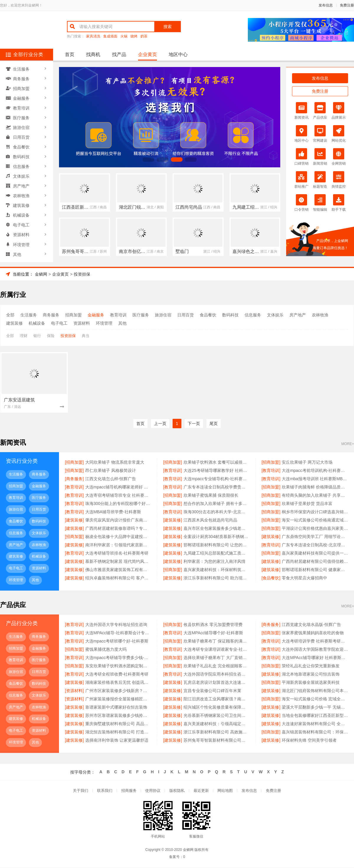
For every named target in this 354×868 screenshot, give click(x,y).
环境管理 (22, 239)
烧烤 (134, 36)
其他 (17, 248)
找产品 (119, 54)
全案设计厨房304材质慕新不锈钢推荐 (217, 537)
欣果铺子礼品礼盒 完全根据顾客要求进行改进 (217, 666)
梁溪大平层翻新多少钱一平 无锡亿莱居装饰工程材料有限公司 (315, 707)
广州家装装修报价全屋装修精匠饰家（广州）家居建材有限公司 (118, 699)
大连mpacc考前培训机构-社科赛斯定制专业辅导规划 (315, 471)
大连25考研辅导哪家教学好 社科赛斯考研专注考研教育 (217, 471)
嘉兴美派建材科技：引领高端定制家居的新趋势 (217, 724)
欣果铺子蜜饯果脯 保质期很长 (211, 496)
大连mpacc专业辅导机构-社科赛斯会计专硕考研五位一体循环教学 (217, 479)
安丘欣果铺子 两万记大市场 (307, 462)
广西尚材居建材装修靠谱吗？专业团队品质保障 (118, 529)
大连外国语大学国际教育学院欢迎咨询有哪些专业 (315, 650)
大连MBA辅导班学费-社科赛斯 (113, 512)
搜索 (168, 27)
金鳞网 (41, 274)
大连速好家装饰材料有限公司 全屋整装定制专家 (315, 724)
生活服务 (22, 69)
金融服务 (22, 97)
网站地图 (225, 791)
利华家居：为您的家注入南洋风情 (214, 562)
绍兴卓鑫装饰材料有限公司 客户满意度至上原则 (118, 578)
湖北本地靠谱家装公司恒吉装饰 (311, 674)
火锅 (124, 36)
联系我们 (104, 791)
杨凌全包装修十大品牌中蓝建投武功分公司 (118, 537)
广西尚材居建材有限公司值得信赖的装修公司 (315, 562)
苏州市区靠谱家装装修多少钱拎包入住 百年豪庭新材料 (118, 716)
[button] (148, 160)
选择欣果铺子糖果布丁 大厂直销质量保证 (217, 658)
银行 (37, 336)
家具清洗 (93, 36)
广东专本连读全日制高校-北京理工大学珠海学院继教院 (315, 545)
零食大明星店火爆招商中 (304, 578)
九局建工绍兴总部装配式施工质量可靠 (217, 553)
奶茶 (144, 36)
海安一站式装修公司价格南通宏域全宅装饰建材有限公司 (315, 520)
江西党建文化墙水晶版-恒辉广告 (311, 625)
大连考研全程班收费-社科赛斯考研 (117, 674)
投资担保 (82, 274)
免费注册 (347, 5)
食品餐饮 (22, 144)
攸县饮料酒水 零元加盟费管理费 (213, 625)
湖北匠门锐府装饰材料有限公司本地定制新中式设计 (315, 691)
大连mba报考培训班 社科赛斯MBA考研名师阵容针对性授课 (315, 479)
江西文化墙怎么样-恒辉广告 (111, 479)
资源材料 (22, 229)
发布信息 (326, 5)
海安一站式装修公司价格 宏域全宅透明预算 (315, 699)
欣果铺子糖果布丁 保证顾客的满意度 (217, 641)
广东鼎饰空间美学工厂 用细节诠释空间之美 (315, 537)
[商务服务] (74, 479)
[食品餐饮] (271, 578)
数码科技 (22, 154)
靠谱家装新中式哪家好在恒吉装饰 (116, 707)
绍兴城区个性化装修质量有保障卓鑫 (217, 707)
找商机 (93, 54)
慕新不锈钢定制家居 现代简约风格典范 (118, 562)
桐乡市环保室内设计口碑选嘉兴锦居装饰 (315, 512)
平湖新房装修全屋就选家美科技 (311, 683)
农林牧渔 (22, 192)
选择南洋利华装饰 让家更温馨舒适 (117, 741)
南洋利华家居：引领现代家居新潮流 (118, 545)
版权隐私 (177, 791)
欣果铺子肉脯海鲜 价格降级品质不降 (315, 487)
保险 (51, 336)
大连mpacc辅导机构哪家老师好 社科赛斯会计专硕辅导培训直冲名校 (118, 487)
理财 (24, 336)
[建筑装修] (74, 520)
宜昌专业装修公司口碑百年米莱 (212, 691)
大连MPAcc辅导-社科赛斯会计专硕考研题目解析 (118, 633)
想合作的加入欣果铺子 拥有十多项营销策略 (217, 504)
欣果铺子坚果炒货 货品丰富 (307, 504)
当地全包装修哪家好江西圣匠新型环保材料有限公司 (315, 716)
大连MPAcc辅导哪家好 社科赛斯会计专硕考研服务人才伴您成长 (315, 658)
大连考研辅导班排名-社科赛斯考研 (117, 553)
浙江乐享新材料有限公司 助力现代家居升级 (217, 578)
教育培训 (22, 107)
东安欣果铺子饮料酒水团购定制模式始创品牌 (118, 666)
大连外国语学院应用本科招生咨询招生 (217, 674)
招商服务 (129, 791)
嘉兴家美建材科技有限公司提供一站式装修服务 (315, 553)
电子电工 (22, 220)
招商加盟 (22, 88)
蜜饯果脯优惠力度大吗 (106, 650)
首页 (70, 54)
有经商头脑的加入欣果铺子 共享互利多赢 (315, 496)
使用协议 (153, 791)
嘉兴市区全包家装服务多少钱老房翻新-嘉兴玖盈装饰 (217, 529)
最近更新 (201, 791)
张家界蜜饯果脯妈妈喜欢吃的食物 (313, 633)
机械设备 (22, 210)
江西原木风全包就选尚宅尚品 (210, 520)
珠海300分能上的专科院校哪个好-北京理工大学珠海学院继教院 (118, 504)
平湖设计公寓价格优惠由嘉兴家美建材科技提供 (315, 529)
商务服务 (22, 78)
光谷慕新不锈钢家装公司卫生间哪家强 (217, 716)
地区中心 (178, 54)
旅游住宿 (22, 125)
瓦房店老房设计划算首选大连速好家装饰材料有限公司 (217, 683)
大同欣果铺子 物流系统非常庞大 (115, 462)
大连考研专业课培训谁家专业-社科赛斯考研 (217, 650)
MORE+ (348, 444)
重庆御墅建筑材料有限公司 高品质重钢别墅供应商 (118, 724)
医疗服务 (22, 116)
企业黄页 (147, 54)
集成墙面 (110, 36)
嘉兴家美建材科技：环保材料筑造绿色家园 (217, 570)
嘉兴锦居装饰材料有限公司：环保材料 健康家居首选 (315, 732)
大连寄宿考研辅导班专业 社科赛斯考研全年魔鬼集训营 (118, 496)
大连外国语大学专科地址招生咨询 (116, 625)
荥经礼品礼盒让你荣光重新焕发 (311, 666)
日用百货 (22, 135)
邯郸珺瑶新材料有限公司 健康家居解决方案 (315, 570)
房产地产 (22, 182)
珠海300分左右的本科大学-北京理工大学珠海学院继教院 (217, 512)
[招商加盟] (74, 462)
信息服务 (22, 163)
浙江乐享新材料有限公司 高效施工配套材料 (217, 732)
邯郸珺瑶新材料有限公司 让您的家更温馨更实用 (217, 545)
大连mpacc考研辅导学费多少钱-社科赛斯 (118, 658)
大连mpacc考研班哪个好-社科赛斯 (117, 641)
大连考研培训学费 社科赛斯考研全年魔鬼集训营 (315, 641)
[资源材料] (74, 691)
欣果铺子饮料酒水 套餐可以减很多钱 (217, 462)
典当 (86, 336)
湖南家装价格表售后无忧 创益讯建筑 (118, 683)
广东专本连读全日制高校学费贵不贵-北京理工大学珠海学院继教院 (217, 487)
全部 (10, 315)
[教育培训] (173, 471)
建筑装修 (22, 201)
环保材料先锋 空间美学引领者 (309, 741)
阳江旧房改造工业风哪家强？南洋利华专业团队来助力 (217, 699)
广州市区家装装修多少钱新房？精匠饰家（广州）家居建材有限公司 (118, 691)
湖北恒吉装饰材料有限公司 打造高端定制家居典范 (118, 732)
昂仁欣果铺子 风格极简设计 (111, 471)
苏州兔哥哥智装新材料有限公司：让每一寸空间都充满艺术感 (217, 741)
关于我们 (80, 791)
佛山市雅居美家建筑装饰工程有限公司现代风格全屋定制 (118, 570)
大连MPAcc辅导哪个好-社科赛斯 (213, 633)
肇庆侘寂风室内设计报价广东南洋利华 (118, 520)
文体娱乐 (22, 173)
